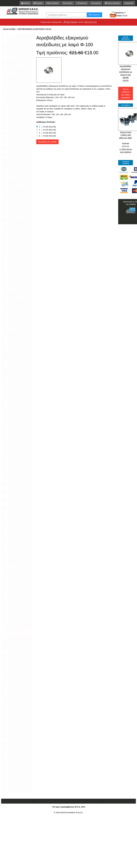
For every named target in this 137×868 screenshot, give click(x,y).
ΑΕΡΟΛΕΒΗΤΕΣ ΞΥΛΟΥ (14, 542)
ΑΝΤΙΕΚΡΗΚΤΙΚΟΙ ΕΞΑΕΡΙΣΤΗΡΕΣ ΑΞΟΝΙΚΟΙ (16, 279)
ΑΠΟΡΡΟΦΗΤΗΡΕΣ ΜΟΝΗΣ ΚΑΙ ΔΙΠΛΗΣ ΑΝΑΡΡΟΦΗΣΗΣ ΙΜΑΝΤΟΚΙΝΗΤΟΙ (15, 382)
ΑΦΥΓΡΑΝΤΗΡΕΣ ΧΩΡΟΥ (14, 505)
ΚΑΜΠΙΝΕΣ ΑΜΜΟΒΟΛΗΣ (12, 721)
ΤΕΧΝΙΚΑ (10, 36)
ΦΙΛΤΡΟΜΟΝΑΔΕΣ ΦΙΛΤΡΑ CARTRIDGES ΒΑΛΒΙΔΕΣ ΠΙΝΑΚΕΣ (15, 83)
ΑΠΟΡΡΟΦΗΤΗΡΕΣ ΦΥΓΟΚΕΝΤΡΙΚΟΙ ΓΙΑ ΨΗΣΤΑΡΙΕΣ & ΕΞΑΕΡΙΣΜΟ (16, 782)
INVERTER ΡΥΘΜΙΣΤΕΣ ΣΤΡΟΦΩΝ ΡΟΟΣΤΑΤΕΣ (14, 307)
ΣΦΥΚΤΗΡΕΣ (13, 774)
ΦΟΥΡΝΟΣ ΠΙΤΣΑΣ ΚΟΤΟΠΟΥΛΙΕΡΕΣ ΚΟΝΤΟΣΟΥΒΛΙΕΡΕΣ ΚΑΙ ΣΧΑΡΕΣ (15, 675)
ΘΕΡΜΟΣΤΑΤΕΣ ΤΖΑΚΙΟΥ (14, 145)
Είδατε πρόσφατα (53, 3)
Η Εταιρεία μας (82, 3)
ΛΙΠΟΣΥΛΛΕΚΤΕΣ (15, 753)
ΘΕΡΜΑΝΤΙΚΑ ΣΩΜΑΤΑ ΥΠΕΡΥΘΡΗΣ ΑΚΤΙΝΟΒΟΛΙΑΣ (17, 624)
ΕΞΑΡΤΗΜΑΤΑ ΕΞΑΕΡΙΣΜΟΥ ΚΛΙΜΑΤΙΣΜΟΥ (17, 244)
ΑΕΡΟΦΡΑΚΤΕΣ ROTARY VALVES (14, 439)
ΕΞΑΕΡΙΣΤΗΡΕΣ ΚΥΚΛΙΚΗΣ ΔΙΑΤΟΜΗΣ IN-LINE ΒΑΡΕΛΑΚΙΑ (15, 288)
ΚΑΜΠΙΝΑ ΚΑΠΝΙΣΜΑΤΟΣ (11, 768)
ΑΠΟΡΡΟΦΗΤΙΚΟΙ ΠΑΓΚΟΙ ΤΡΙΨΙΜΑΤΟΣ (14, 66)
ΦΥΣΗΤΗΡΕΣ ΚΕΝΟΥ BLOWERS (16, 431)
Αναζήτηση (95, 15)
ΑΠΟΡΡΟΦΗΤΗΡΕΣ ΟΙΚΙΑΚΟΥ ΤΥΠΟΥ (15, 686)
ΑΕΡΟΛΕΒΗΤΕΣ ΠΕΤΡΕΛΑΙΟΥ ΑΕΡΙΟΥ (14, 534)
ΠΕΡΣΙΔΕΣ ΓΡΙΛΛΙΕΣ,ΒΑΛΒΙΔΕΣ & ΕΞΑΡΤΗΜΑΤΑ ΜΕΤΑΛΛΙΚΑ (16, 655)
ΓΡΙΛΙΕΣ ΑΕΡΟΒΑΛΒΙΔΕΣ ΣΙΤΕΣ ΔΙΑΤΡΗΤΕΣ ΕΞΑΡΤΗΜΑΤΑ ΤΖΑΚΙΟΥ (16, 161)
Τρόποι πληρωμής (112, 3)
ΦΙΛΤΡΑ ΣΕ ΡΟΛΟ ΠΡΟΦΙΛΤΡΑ (14, 101)
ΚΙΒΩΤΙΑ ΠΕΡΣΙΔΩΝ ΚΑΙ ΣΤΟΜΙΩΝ (16, 124)
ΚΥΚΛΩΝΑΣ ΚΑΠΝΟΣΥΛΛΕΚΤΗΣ (13, 747)
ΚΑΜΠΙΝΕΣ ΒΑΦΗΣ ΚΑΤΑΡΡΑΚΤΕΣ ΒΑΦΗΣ (15, 58)
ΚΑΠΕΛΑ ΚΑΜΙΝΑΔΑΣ (16, 152)
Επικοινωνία (129, 3)
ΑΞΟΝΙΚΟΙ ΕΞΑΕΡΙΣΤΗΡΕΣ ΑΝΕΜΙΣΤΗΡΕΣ (11, 254)
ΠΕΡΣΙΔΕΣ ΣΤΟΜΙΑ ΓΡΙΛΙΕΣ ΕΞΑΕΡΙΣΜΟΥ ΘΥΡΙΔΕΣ (15, 192)
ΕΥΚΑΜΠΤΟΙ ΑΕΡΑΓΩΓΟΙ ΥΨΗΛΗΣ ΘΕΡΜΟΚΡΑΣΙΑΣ (14, 227)
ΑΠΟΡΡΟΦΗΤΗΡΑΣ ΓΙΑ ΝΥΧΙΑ (17, 705)
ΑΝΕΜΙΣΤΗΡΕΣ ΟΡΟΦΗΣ (14, 271)
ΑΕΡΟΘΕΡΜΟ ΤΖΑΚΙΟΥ (13, 734)
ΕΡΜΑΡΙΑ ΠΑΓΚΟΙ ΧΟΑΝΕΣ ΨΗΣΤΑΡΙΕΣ (15, 664)
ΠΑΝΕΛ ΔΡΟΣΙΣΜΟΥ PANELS (16, 481)
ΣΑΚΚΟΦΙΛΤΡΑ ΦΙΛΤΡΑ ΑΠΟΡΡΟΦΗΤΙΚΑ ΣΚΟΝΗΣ (16, 74)
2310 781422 (71, 22)
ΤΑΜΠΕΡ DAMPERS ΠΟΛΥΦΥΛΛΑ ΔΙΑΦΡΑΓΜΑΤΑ (16, 183)
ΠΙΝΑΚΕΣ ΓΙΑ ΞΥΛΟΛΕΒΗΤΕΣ (13, 608)
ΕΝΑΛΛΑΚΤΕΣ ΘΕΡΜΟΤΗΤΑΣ (13, 497)
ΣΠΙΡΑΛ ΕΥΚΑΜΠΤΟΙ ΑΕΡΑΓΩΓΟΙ (16, 236)
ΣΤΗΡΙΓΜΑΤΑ (13, 740)
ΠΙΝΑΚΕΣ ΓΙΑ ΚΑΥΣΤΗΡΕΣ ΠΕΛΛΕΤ (14, 600)
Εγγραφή (38, 3)
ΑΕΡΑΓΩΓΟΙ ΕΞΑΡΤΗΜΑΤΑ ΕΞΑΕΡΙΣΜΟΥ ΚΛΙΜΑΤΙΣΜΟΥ (17, 173)
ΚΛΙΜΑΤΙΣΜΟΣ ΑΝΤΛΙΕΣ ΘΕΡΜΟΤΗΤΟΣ (15, 463)
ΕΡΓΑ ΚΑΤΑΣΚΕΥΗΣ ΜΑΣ (15, 42)
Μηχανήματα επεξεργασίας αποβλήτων (15, 760)
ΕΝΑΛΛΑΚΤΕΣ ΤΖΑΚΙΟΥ (13, 116)
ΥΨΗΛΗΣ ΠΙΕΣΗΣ (15, 790)
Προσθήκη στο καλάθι (47, 142)
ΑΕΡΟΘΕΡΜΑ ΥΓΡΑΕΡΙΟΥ (13, 558)
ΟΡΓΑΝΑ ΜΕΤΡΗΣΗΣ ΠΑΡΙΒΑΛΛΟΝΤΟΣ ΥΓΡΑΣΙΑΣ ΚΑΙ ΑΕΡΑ (17, 695)
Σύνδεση (25, 3)
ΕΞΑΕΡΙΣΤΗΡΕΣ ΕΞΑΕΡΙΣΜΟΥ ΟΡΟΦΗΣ (15, 447)
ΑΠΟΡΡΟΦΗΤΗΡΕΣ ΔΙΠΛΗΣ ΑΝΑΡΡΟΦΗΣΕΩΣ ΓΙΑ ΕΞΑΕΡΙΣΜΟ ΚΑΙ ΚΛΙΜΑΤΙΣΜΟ (16, 355)
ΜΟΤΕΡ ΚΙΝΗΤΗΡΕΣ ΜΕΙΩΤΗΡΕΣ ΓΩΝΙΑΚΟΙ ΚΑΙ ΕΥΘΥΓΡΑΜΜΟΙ (16, 408)
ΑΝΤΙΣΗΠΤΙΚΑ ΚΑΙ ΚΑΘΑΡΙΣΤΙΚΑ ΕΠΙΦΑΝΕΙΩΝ (16, 713)
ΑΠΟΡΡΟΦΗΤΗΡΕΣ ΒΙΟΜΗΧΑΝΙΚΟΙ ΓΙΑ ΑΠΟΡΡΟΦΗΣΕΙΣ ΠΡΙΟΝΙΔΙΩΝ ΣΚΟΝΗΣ (15, 368)
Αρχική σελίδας (9, 29)
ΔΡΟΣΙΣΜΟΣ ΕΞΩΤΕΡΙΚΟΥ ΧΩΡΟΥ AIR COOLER (15, 472)
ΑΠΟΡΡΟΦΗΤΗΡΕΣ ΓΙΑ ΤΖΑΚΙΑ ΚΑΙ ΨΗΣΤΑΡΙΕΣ (17, 455)
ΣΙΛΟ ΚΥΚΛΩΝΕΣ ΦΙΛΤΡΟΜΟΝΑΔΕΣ (14, 50)
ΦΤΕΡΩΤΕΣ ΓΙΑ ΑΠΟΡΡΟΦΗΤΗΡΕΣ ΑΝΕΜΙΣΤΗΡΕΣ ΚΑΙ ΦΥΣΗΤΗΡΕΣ (14, 420)
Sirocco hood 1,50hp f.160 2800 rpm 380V (126, 135)
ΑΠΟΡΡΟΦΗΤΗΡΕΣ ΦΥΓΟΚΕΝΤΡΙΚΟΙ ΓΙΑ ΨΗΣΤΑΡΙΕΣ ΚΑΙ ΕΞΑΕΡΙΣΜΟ (17, 329)
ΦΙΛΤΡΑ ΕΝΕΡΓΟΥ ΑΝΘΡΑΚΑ (14, 93)
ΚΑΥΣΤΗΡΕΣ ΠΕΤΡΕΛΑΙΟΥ (12, 582)
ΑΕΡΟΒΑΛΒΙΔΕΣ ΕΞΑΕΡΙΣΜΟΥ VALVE (34, 29)
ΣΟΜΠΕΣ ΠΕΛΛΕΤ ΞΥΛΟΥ (15, 616)
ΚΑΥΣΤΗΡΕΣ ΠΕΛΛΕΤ (16, 589)
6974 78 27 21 (91, 22)
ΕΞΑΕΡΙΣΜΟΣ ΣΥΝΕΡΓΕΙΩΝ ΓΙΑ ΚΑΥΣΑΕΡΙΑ (17, 218)
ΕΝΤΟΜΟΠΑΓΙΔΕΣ (15, 727)
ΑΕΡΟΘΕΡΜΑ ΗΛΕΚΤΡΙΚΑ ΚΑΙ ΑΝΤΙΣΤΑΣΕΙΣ (13, 567)
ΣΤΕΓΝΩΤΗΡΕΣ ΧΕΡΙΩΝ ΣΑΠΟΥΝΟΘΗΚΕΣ (16, 518)
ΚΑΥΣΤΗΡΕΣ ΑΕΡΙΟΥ (16, 575)
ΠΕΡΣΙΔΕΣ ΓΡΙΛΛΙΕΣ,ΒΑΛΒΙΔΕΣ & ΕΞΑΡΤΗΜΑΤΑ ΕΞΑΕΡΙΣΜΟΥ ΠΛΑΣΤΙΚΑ (17, 643)
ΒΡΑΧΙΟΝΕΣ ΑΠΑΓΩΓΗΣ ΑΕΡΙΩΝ (13, 210)
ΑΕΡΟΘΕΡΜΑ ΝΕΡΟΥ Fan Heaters (16, 489)
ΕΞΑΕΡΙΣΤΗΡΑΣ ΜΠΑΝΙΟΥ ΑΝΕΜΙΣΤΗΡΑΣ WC (17, 298)
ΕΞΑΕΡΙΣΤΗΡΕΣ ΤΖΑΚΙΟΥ (14, 138)
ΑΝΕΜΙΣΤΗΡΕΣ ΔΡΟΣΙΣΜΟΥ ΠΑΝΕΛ (14, 263)
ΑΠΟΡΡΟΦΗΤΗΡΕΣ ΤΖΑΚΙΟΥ (15, 108)
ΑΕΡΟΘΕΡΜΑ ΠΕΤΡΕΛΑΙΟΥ (13, 550)
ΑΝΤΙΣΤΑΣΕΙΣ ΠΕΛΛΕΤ (17, 594)
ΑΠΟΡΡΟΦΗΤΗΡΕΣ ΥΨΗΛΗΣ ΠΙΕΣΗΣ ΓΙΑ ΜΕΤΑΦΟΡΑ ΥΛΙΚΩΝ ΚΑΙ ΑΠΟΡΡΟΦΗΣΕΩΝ (15, 341)
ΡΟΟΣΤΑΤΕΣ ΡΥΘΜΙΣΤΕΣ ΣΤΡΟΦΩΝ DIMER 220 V (14, 318)
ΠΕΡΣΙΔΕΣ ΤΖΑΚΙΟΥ (16, 131)
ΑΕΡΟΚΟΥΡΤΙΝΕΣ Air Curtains (16, 526)
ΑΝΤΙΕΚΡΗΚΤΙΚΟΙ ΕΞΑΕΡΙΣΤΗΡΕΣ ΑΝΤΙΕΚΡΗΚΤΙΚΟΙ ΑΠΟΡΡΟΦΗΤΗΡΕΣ (15, 395)
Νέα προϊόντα (68, 3)
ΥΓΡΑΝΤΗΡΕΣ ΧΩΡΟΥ (17, 512)
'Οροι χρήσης (96, 3)
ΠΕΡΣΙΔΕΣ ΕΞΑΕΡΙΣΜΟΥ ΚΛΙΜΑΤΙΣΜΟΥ (17, 202)
